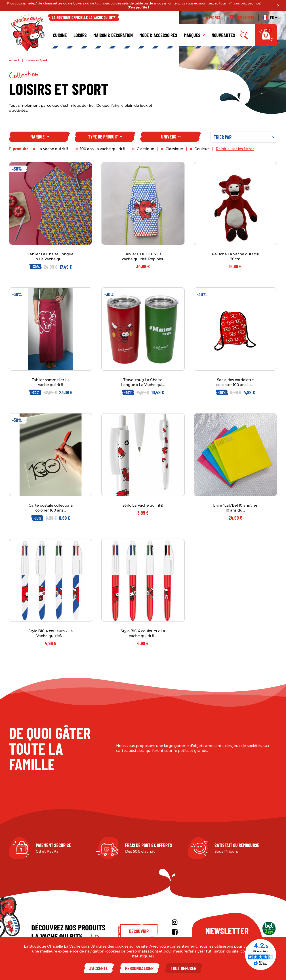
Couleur (202, 149)
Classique (145, 149)
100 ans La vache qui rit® (103, 149)
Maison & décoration (113, 35)
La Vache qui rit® (53, 149)
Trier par (244, 137)
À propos (213, 17)
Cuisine (60, 35)
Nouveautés (223, 35)
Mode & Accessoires (158, 35)
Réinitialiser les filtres (235, 149)
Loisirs (80, 35)
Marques (194, 35)
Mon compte (242, 17)
